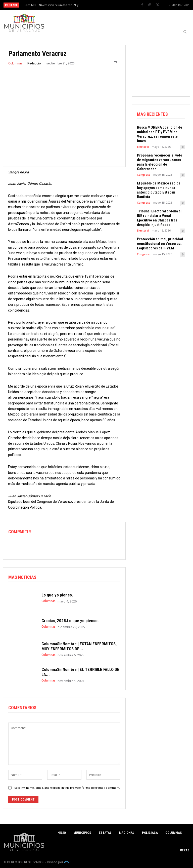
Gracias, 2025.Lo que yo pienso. (70, 620)
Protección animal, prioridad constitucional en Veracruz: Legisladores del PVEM (160, 244)
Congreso (144, 175)
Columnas (15, 63)
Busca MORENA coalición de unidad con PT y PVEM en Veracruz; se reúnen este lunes (160, 134)
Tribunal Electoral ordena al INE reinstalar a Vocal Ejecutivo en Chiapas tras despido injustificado (159, 218)
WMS (68, 862)
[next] (106, 5)
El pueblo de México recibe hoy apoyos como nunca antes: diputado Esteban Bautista (159, 190)
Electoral (143, 147)
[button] (185, 32)
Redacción (35, 63)
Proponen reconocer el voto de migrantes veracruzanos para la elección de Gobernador (160, 162)
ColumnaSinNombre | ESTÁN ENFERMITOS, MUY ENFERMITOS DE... (79, 646)
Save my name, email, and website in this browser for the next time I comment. (67, 788)
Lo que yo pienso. (57, 595)
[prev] (98, 5)
